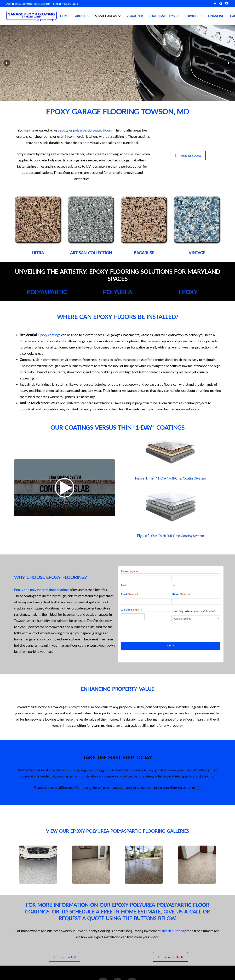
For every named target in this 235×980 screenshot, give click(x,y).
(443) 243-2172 (68, 4)
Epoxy (188, 292)
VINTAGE (197, 253)
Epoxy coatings (49, 335)
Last (174, 585)
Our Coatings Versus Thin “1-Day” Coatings (118, 427)
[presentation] (147, 631)
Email (129, 594)
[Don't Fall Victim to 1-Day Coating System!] (64, 488)
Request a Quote (188, 156)
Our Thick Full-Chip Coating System (171, 536)
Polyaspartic (47, 292)
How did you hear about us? (193, 611)
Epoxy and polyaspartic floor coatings (42, 590)
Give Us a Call (65, 957)
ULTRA (38, 253)
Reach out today (174, 931)
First (124, 585)
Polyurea (117, 292)
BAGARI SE (144, 253)
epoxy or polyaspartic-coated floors (86, 130)
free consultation (113, 787)
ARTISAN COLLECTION (91, 253)
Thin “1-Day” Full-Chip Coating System (170, 478)
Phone (181, 594)
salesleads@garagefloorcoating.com (31, 4)
